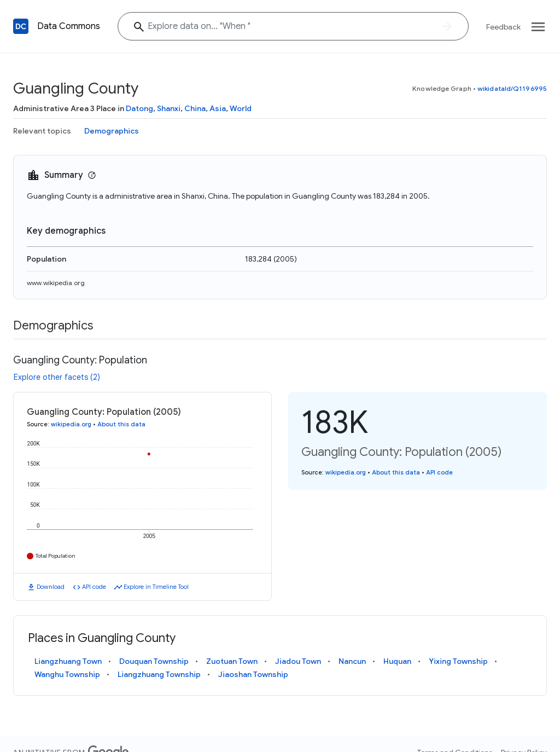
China (195, 108)
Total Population (56, 556)
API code (94, 587)
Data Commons (69, 26)
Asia (218, 108)
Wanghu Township (67, 674)
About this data (121, 424)
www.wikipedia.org (56, 283)
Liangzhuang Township (159, 674)
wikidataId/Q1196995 (512, 88)
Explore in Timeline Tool (156, 587)
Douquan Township (154, 661)
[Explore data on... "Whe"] (293, 26)
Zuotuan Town (232, 661)
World (241, 108)
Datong (139, 108)
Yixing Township (458, 661)
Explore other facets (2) (57, 377)
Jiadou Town (298, 661)
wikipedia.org (71, 424)
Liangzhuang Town (68, 661)
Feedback (503, 27)
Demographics (112, 131)
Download (51, 587)
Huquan (397, 661)
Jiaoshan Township (253, 674)
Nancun (352, 661)
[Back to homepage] (21, 26)
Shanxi (169, 108)
